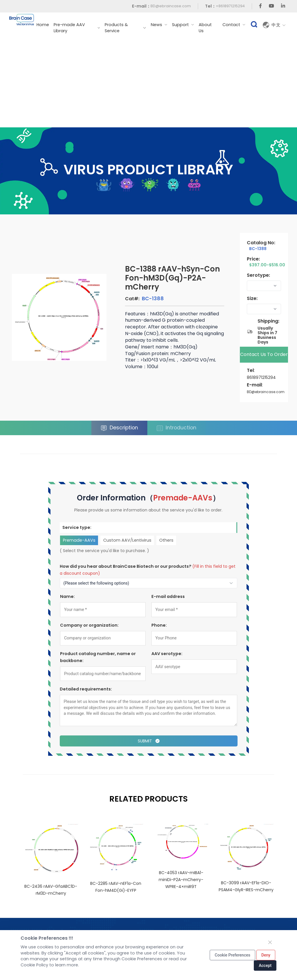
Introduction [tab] (176, 428)
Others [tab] (166, 540)
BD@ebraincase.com (171, 6)
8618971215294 (261, 377)
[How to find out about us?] (149, 583)
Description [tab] (119, 428)
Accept (265, 965)
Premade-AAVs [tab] (79, 540)
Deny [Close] (266, 955)
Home (43, 25)
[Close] (270, 942)
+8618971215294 (230, 6)
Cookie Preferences (232, 955)
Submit (148, 741)
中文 (279, 25)
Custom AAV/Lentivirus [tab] (127, 540)
